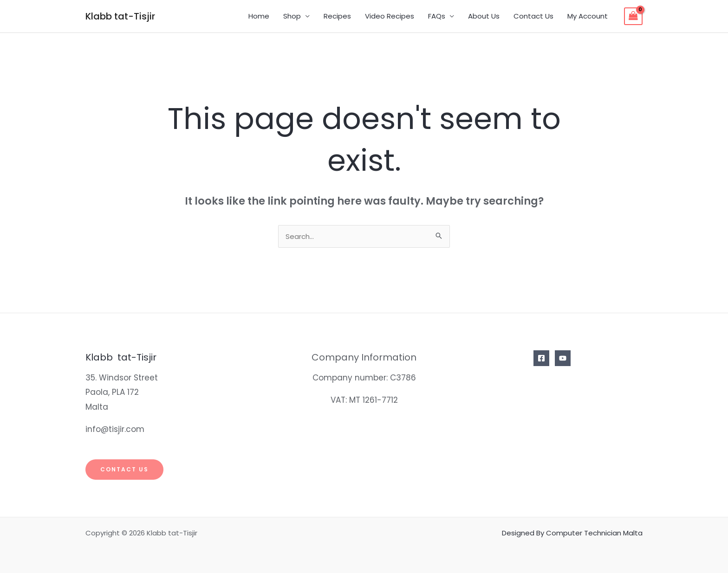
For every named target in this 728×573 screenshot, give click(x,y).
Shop (292, 16)
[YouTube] (563, 358)
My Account (588, 16)
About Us (484, 16)
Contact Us (533, 16)
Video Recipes (390, 16)
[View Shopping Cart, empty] (633, 16)
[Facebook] (541, 358)
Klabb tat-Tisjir (120, 16)
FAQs (437, 16)
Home (259, 16)
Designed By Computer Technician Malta (572, 533)
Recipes (337, 16)
